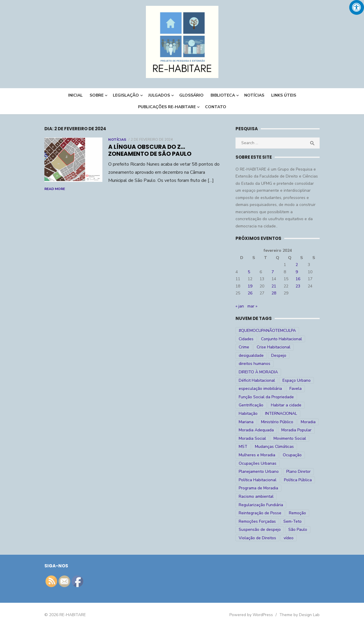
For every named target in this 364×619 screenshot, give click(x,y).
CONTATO (216, 107)
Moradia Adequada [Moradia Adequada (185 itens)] (258, 422)
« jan (241, 306)
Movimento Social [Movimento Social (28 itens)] (291, 430)
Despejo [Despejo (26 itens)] (248, 355)
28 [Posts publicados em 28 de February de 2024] (277, 293)
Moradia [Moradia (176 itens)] (288, 413)
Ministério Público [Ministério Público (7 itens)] (257, 413)
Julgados (159, 95)
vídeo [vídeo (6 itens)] (290, 530)
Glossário (191, 95)
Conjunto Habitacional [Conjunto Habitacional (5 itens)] (261, 339)
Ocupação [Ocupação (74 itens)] (294, 447)
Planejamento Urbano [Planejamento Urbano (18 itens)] (260, 463)
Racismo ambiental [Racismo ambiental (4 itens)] (258, 488)
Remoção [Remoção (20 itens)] (299, 505)
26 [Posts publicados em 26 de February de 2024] (252, 293)
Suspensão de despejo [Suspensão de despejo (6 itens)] (261, 521)
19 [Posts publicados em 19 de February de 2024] (252, 286)
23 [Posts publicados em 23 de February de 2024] (302, 286)
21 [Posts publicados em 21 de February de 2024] (277, 286)
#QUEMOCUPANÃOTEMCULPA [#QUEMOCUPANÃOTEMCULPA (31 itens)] (269, 331)
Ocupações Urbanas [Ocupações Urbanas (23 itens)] (259, 455)
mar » (254, 306)
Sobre (97, 95)
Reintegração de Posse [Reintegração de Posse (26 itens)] (262, 505)
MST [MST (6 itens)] (245, 438)
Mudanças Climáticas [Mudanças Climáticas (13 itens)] (276, 438)
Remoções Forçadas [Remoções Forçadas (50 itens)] (259, 513)
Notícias (113, 140)
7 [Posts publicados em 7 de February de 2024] (276, 272)
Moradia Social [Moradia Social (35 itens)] (254, 430)
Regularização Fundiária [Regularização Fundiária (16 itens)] (263, 496)
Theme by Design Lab (304, 607)
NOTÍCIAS (254, 95)
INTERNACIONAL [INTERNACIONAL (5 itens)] (283, 405)
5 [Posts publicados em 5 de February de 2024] (251, 272)
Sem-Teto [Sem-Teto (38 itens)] (294, 513)
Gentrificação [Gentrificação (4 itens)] (253, 397)
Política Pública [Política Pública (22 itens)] (300, 472)
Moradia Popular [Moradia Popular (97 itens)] (298, 422)
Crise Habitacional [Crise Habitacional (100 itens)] (257, 347)
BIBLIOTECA (223, 95)
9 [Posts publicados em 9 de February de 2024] (300, 272)
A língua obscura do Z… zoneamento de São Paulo (163, 150)
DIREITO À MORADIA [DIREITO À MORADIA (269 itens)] (260, 364)
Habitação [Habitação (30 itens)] (250, 405)
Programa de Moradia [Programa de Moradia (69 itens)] (260, 480)
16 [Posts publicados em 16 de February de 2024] (302, 279)
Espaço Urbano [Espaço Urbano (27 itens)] (298, 372)
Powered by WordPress (256, 607)
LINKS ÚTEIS (284, 95)
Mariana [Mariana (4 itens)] (314, 405)
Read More (201, 181)
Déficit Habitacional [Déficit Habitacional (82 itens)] (259, 372)
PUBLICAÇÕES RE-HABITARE (167, 107)
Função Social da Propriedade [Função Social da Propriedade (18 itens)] (268, 389)
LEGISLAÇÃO (126, 95)
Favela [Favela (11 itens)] (297, 380)
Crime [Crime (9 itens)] (294, 339)
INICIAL (75, 95)
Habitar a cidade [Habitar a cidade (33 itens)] (288, 397)
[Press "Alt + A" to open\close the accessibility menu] (357, 7)
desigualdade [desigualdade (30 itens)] (294, 347)
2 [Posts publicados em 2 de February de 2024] (300, 265)
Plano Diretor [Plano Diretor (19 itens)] (300, 463)
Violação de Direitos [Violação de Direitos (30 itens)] (259, 530)
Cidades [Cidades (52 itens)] (313, 331)
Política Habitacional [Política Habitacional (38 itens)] (259, 472)
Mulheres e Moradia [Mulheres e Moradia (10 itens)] (259, 447)
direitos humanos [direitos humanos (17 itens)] (279, 355)
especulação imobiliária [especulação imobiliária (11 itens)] (262, 380)
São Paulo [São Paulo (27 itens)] (299, 521)
